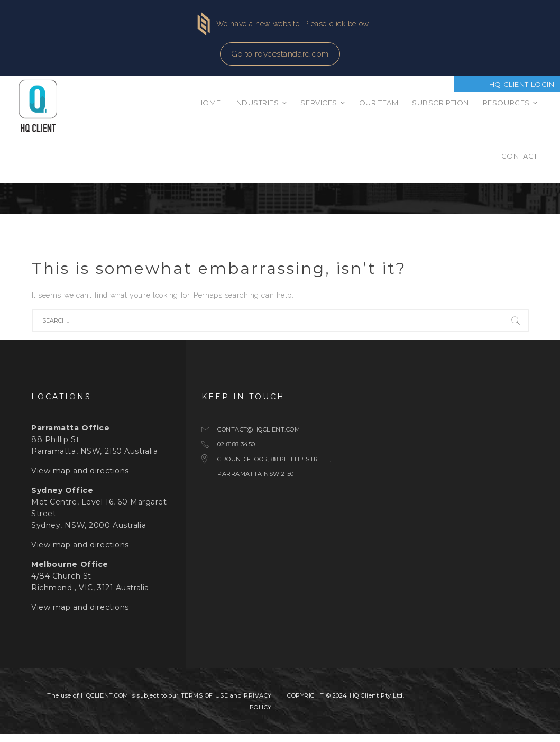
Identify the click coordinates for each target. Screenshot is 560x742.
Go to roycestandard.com (280, 54)
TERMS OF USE (205, 703)
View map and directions (80, 479)
